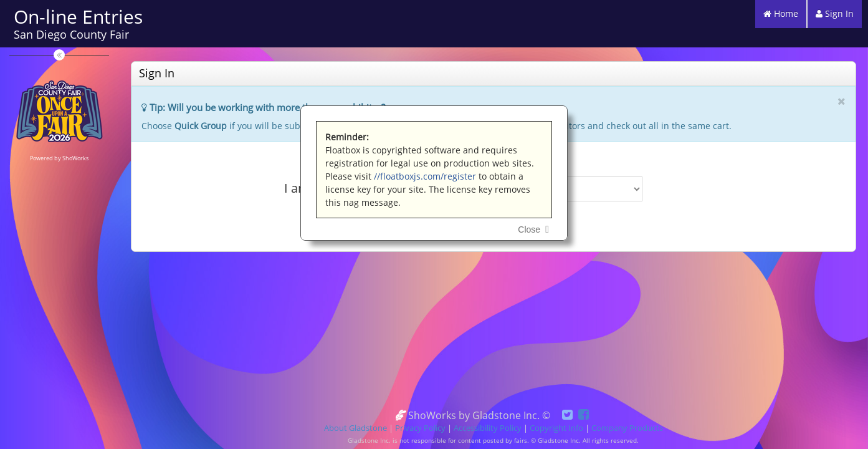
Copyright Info (556, 428)
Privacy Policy (420, 428)
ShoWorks (75, 158)
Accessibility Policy (488, 428)
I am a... (307, 188)
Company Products (627, 428)
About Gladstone (355, 428)
